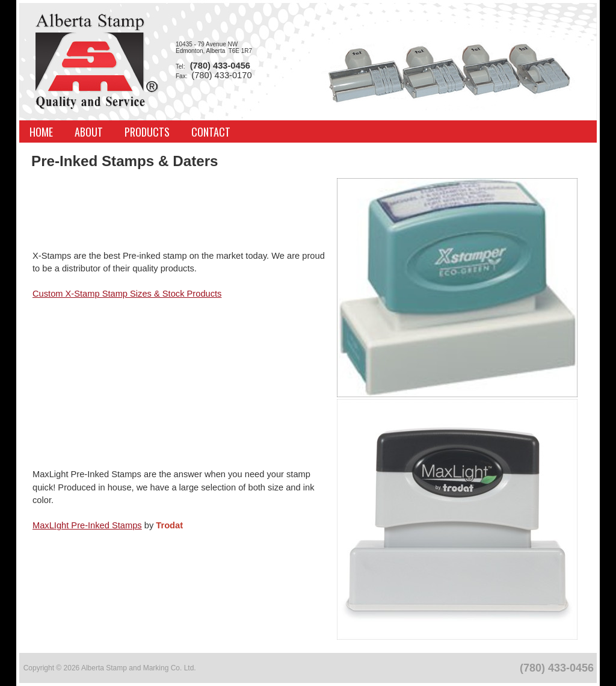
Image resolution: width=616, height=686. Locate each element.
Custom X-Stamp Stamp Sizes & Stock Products (127, 294)
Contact (211, 132)
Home (41, 132)
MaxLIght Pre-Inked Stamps (87, 525)
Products (147, 132)
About (89, 132)
